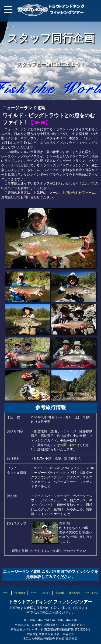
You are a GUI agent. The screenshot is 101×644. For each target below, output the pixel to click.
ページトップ (92, 593)
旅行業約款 (75, 593)
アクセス (46, 593)
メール (54, 193)
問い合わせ (20, 593)
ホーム (6, 593)
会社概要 (60, 593)
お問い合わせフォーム (79, 193)
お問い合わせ (70, 445)
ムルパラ (88, 183)
